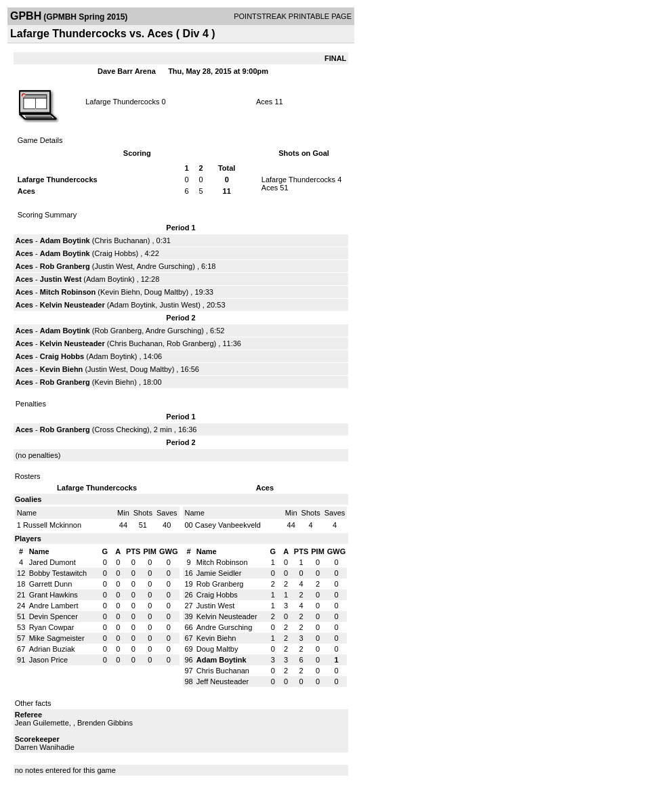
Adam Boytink (65, 240)
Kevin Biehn (120, 292)
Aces (264, 102)
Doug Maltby (165, 292)
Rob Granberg (65, 266)
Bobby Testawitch (58, 573)
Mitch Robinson (68, 292)
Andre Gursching (165, 266)
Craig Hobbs (115, 253)
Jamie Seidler (219, 573)
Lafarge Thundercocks (122, 102)
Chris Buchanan (121, 240)
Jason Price (48, 660)
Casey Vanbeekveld (228, 525)
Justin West (113, 266)
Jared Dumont (52, 562)
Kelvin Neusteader (72, 305)
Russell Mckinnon (52, 525)
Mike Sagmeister (57, 638)
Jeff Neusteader (223, 681)
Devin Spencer (54, 616)
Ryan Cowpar (52, 627)
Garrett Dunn (51, 584)
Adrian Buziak (52, 649)
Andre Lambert (54, 606)
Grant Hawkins (54, 595)
